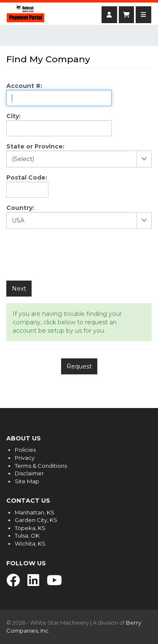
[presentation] (70, 256)
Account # (23, 86)
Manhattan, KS (35, 512)
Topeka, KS (30, 528)
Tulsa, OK (27, 535)
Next (19, 289)
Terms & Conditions (41, 466)
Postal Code (26, 178)
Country (19, 208)
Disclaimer (29, 473)
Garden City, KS (36, 520)
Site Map (27, 481)
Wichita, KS (30, 543)
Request (79, 366)
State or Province (35, 146)
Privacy (25, 458)
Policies (25, 450)
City (13, 116)
